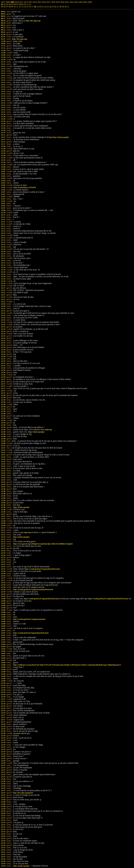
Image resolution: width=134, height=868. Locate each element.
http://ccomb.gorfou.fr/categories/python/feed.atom (33, 589)
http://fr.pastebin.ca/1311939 (25, 187)
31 (68, 7)
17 (32, 7)
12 (20, 7)
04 (2, 7)
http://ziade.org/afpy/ (61, 137)
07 (7, 7)
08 (10, 7)
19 (37, 7)
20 (40, 7)
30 (65, 7)
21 (43, 7)
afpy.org (27, 532)
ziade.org (48, 430)
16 (30, 7)
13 (22, 7)
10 (15, 7)
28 (60, 7)
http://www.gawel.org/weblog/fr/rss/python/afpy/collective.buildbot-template (43, 544)
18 (35, 7)
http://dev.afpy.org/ (33, 21)
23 (48, 7)
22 (45, 7)
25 (53, 7)
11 (17, 7)
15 (27, 7)
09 (12, 7)
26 (55, 7)
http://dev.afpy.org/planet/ (23, 793)
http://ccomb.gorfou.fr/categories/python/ (29, 619)
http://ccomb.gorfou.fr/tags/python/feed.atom (42, 569)
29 (63, 7)
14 (25, 7)
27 (58, 7)
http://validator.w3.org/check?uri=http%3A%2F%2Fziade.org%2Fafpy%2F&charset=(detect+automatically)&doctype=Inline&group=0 (67, 665)
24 (50, 7)
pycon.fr (17, 733)
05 (5, 7)
